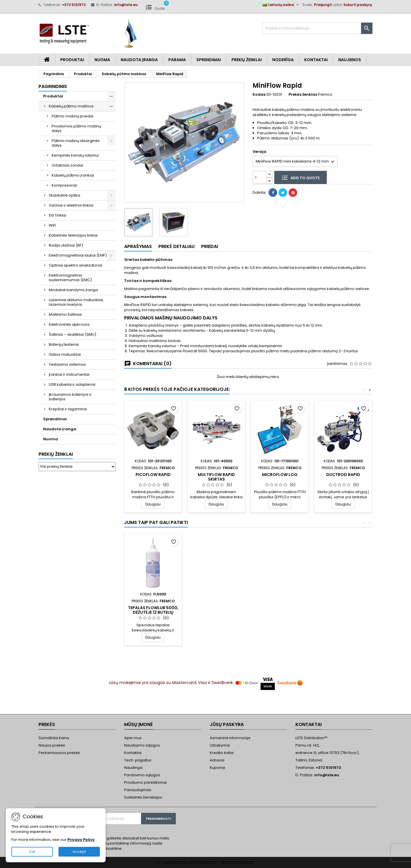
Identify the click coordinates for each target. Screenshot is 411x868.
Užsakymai (220, 745)
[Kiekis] (259, 177)
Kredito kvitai (222, 753)
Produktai (72, 60)
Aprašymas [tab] (138, 246)
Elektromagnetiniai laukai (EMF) (78, 255)
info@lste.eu (126, 5)
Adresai (217, 760)
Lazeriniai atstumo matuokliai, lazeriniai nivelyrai (76, 302)
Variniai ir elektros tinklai (71, 205)
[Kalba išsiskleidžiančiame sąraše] (281, 5)
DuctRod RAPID (343, 475)
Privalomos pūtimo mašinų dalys (76, 128)
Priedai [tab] (210, 246)
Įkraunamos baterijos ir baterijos (70, 397)
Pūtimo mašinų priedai (72, 116)
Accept (79, 852)
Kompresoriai (64, 185)
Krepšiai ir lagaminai (68, 409)
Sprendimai (209, 60)
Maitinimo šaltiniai (65, 314)
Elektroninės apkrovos (69, 324)
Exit (32, 852)
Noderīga (283, 60)
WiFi (52, 225)
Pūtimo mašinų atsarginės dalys (76, 143)
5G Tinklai (58, 215)
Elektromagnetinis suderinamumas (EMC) (70, 278)
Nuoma (102, 60)
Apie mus (133, 738)
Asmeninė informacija (230, 738)
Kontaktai (316, 60)
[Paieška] (318, 28)
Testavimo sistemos (67, 364)
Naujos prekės (52, 745)
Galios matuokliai (65, 354)
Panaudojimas (138, 790)
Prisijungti (323, 5)
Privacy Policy (81, 840)
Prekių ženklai (56, 454)
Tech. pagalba (138, 760)
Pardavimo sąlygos (142, 775)
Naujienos (350, 60)
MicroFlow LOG (280, 475)
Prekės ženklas (303, 95)
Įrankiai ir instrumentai (69, 374)
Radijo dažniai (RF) (66, 245)
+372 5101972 (74, 5)
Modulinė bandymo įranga (73, 290)
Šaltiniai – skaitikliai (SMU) (72, 334)
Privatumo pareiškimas (146, 782)
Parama (177, 60)
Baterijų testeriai (64, 344)
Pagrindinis (53, 86)
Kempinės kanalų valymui (75, 155)
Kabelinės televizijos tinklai (73, 235)
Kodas (259, 95)
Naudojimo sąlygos (142, 745)
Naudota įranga (139, 60)
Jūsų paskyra (227, 724)
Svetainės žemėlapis (143, 797)
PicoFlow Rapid (153, 475)
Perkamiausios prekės (59, 753)
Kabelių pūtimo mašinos (71, 106)
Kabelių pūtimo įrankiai (73, 175)
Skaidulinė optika (65, 195)
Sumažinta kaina (54, 738)
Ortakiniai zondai (67, 165)
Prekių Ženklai (247, 60)
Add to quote (301, 177)
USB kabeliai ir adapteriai (72, 384)
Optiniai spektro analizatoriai (75, 265)
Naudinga (133, 768)
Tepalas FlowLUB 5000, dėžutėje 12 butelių (153, 610)
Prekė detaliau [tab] (177, 246)
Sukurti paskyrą (358, 5)
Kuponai (217, 768)
